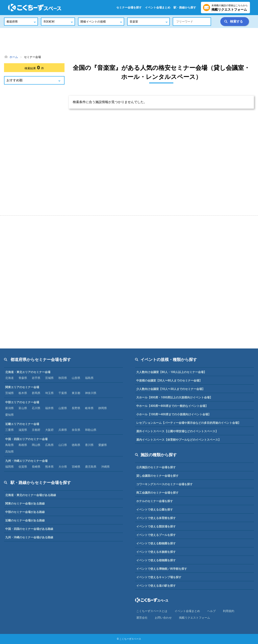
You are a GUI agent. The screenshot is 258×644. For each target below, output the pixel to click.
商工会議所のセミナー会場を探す (157, 493)
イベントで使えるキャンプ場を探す (159, 577)
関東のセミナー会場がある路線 (25, 503)
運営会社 (142, 618)
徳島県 (76, 445)
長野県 (76, 408)
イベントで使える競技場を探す (156, 526)
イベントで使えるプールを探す (156, 535)
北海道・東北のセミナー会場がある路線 (31, 495)
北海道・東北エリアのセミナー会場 (28, 372)
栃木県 (23, 393)
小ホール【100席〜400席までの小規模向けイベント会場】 (174, 414)
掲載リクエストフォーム (195, 618)
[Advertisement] (129, 41)
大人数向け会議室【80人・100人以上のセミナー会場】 (171, 372)
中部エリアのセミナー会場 (22, 402)
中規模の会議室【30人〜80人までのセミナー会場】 (169, 380)
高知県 (9, 452)
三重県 (9, 430)
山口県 (63, 445)
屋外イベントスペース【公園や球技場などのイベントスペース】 (177, 431)
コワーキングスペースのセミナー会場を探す (164, 484)
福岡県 (9, 467)
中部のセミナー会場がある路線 (25, 512)
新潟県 (9, 408)
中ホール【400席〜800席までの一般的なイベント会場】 (172, 406)
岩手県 (36, 378)
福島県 (89, 378)
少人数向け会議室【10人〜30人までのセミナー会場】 (171, 389)
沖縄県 (105, 467)
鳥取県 (9, 445)
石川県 (36, 408)
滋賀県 (23, 430)
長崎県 (36, 467)
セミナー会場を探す (129, 7)
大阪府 (49, 430)
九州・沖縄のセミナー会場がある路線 (29, 537)
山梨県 (63, 408)
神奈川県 (91, 393)
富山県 (23, 408)
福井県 (49, 408)
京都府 (36, 430)
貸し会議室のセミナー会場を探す (157, 476)
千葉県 (63, 393)
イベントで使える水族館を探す (156, 552)
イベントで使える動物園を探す (156, 543)
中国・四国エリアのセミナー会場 (26, 439)
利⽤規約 (229, 611)
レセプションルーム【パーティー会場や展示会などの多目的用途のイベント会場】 (188, 423)
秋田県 (63, 378)
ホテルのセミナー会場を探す (155, 501)
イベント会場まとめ (158, 7)
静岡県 (103, 408)
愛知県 (9, 415)
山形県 (76, 378)
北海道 (9, 378)
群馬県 (36, 393)
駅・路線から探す (185, 7)
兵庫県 (63, 430)
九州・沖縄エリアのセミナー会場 (26, 461)
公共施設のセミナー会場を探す (156, 467)
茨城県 (9, 393)
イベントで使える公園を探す (155, 510)
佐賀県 (23, 467)
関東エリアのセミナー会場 (22, 387)
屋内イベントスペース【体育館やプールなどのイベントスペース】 (179, 440)
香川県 (89, 445)
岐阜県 (89, 408)
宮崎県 (76, 467)
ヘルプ (211, 611)
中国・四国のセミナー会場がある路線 (29, 529)
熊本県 (49, 467)
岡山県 (36, 445)
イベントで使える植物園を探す (156, 560)
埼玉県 (49, 393)
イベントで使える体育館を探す (156, 518)
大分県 (63, 467)
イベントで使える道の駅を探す (156, 586)
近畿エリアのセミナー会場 (22, 424)
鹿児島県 (91, 467)
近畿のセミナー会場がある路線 (25, 520)
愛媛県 (103, 445)
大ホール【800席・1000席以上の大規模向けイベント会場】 (174, 397)
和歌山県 (91, 430)
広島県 (49, 445)
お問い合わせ (163, 618)
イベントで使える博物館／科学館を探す (162, 569)
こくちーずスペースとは (152, 611)
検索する (236, 21)
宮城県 (49, 378)
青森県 (23, 378)
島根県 (23, 445)
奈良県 (76, 430)
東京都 (76, 393)
